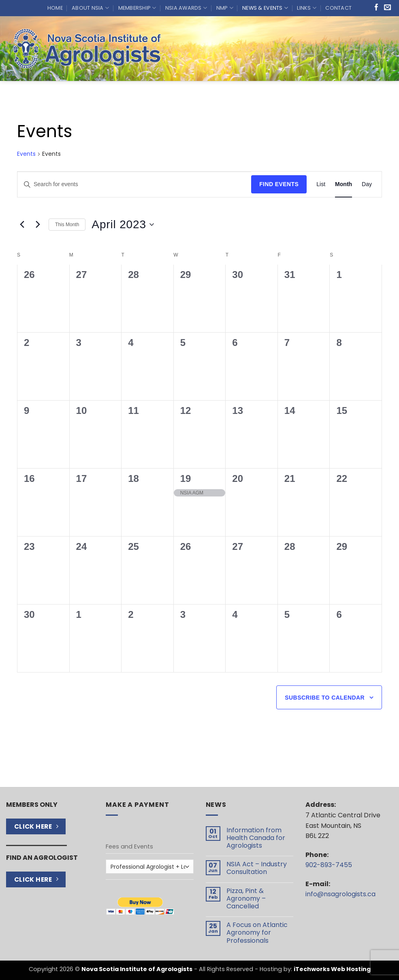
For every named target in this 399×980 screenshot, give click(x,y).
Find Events (279, 184)
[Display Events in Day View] (367, 184)
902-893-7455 (329, 865)
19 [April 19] (186, 478)
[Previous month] (22, 225)
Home (55, 8)
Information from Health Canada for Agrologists (256, 838)
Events (26, 154)
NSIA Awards (186, 8)
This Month (67, 225)
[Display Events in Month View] (344, 184)
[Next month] (38, 225)
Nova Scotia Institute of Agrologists (137, 969)
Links (307, 8)
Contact (338, 8)
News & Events (265, 8)
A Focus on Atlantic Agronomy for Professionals (257, 933)
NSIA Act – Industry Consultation (257, 868)
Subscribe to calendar (325, 698)
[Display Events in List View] (321, 184)
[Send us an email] (387, 8)
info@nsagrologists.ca (340, 894)
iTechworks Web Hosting (332, 969)
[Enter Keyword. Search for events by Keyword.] (134, 184)
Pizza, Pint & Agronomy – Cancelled (246, 899)
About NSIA (90, 8)
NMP (225, 8)
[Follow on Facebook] (377, 8)
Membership (137, 8)
